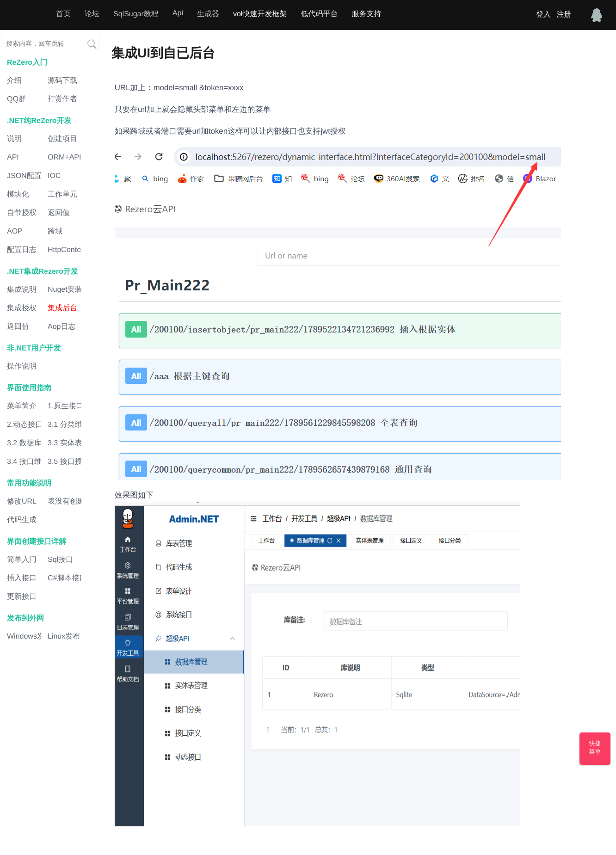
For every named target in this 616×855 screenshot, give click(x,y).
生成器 (208, 14)
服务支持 (366, 14)
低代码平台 (319, 14)
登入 (543, 15)
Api (178, 13)
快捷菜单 (595, 747)
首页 (63, 14)
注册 (564, 15)
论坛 (92, 14)
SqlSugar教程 (136, 14)
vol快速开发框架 (260, 14)
